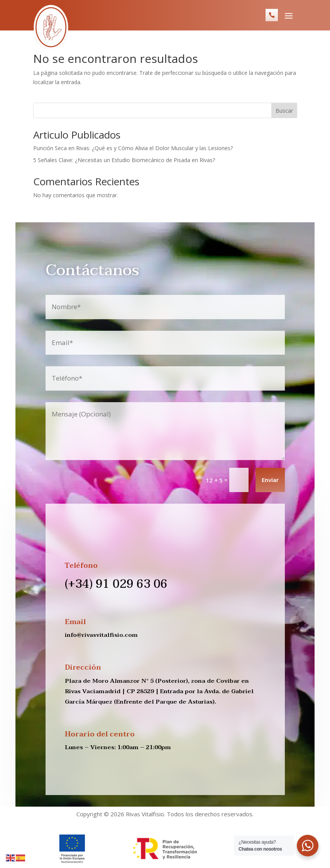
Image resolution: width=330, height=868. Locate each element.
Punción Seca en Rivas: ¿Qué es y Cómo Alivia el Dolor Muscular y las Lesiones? (134, 148)
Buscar (284, 111)
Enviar (270, 481)
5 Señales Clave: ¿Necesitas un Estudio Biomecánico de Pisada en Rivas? (125, 160)
